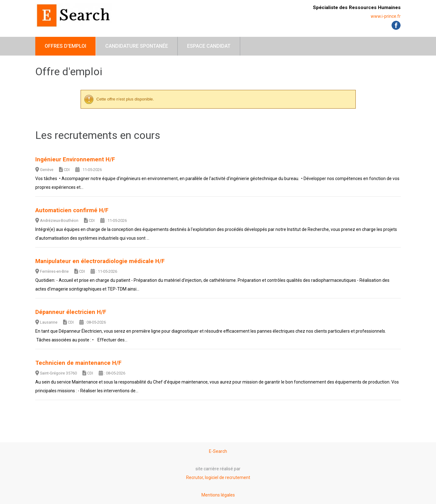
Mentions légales (218, 495)
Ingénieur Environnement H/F (75, 159)
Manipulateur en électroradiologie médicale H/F (100, 261)
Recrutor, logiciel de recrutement (218, 477)
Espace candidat (209, 46)
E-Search (218, 451)
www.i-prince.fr (386, 16)
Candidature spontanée (137, 46)
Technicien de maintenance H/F (78, 363)
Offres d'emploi (65, 46)
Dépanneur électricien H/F (71, 312)
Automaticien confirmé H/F (72, 210)
